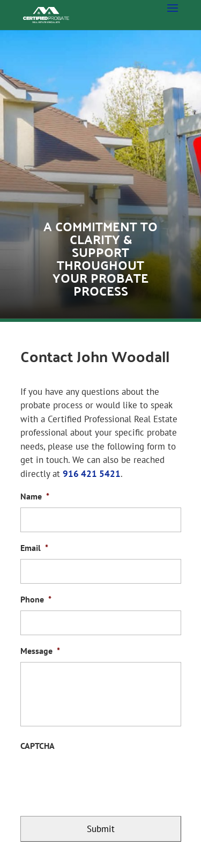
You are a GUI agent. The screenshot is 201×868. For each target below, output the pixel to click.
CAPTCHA (38, 746)
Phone (36, 599)
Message (40, 651)
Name (35, 496)
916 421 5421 (92, 474)
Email (34, 548)
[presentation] (102, 778)
